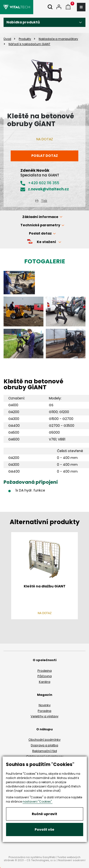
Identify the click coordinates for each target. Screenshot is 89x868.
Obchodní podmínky (44, 740)
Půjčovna (45, 676)
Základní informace (40, 217)
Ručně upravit (44, 814)
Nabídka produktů (23, 22)
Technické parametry (40, 225)
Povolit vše (44, 830)
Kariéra (45, 682)
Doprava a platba (44, 745)
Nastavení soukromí (72, 860)
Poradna (44, 711)
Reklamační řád (45, 751)
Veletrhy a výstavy (44, 716)
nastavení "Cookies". (37, 802)
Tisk (44, 201)
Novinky (45, 705)
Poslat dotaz (45, 156)
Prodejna (45, 671)
